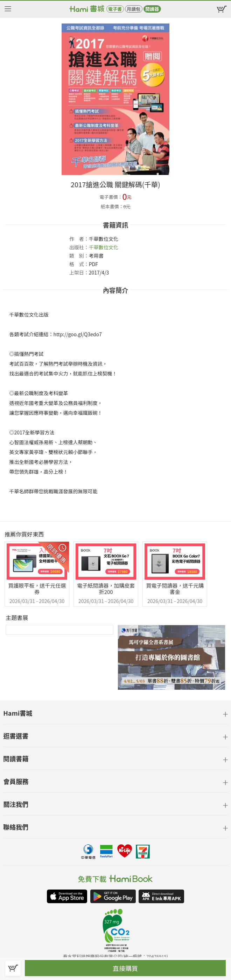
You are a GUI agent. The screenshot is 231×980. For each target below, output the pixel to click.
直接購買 (125, 968)
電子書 (115, 9)
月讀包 (134, 9)
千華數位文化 (104, 247)
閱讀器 (152, 9)
